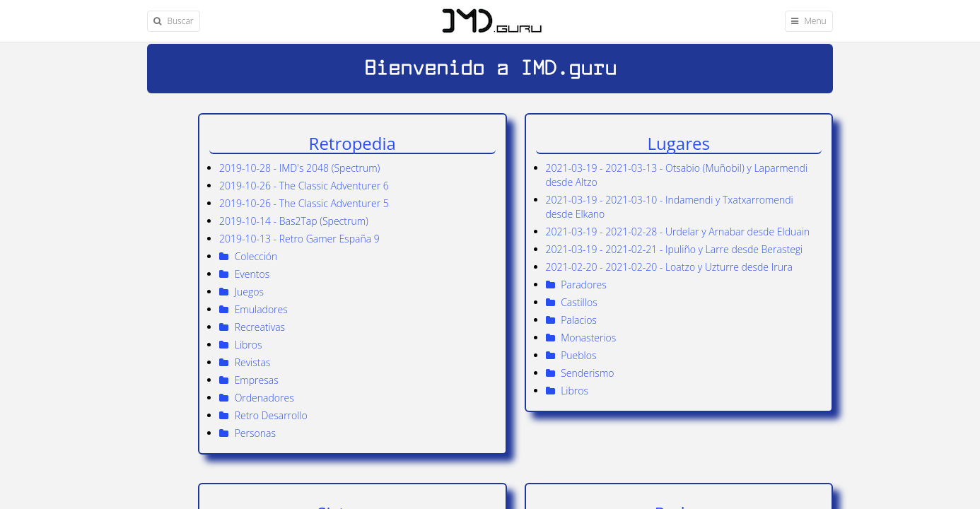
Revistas (245, 362)
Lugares (679, 144)
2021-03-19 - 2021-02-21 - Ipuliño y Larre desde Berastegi (675, 249)
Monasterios (581, 338)
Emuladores (253, 309)
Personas (247, 433)
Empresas (249, 380)
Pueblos (571, 355)
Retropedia (352, 144)
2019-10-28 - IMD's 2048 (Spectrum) (299, 168)
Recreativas (252, 327)
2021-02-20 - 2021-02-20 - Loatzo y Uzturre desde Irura (669, 267)
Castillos (572, 302)
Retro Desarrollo (263, 415)
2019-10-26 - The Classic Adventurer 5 (304, 203)
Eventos (244, 274)
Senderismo (580, 373)
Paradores (576, 285)
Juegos (241, 292)
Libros (567, 391)
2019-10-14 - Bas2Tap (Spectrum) (294, 221)
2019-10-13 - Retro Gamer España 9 (299, 239)
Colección (248, 256)
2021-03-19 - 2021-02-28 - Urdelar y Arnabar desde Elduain (678, 232)
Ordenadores (257, 398)
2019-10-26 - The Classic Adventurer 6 (304, 186)
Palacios (571, 320)
